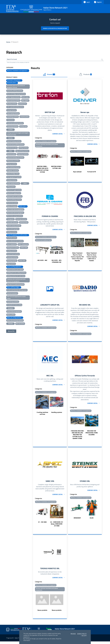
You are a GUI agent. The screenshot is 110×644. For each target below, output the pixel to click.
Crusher (10, 130)
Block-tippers (25, 101)
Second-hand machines (13, 254)
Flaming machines (12, 164)
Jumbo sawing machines (13, 184)
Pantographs (11, 219)
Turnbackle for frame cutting (14, 305)
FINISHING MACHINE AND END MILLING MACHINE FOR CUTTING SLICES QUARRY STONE (77, 436)
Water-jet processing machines (15, 321)
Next (66, 161)
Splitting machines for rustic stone (16, 276)
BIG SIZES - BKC (42, 261)
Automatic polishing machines (15, 91)
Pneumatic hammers (12, 223)
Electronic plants (11, 155)
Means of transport (12, 207)
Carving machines (12, 111)
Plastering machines (21, 219)
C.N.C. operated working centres (15, 107)
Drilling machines (23, 148)
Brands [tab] (49, 75)
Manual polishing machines (14, 200)
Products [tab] (86, 75)
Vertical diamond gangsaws (14, 312)
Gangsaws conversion (13, 171)
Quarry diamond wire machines (15, 241)
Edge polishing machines (22, 151)
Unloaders (10, 309)
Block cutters (25, 98)
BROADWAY (77, 520)
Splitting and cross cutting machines (16, 273)
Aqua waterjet (77, 172)
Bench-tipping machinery (13, 98)
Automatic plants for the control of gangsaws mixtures (16, 87)
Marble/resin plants (12, 203)
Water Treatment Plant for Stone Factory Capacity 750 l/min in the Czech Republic (77, 258)
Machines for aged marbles (14, 190)
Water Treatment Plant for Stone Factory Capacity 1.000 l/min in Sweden (92, 258)
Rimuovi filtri (11, 332)
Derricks (11, 138)
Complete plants (24, 117)
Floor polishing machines (13, 168)
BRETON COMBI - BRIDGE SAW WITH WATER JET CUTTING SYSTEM (42, 170)
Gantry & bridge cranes (13, 174)
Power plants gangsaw (13, 229)
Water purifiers (11, 315)
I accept (84, 636)
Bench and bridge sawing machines (16, 94)
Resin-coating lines (23, 245)
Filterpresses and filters (13, 161)
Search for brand (13, 59)
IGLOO (92, 520)
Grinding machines (12, 181)
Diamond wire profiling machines (15, 145)
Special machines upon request (15, 270)
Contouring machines (12, 127)
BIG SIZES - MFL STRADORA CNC (57, 262)
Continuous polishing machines (15, 124)
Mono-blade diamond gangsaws (15, 210)
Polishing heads (24, 223)
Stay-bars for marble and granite (15, 285)
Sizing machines (11, 264)
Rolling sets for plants (13, 248)
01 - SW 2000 (42, 524)
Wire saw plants (20, 324)
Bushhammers (22, 104)
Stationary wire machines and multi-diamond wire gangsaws (16, 280)
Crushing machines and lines (42, 415)
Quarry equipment (12, 245)
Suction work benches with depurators (17, 290)
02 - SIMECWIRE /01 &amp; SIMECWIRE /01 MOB (57, 526)
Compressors (10, 120)
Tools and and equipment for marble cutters (16, 298)
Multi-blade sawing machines (15, 216)
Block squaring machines (13, 101)
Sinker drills (22, 261)
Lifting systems (11, 187)
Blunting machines (12, 104)
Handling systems (57, 414)
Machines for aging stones (14, 194)
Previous (34, 161)
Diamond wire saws (12, 148)
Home (8, 42)
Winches (10, 324)
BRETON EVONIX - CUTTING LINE (57, 168)
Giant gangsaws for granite (14, 177)
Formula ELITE (92, 172)
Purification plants (12, 238)
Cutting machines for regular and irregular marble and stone (18, 134)
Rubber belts (24, 248)
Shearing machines (12, 261)
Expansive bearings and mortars (15, 158)
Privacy (73, 634)
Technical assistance (12, 294)
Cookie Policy (82, 634)
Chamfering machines (13, 117)
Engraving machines (23, 155)
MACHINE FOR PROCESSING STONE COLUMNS (92, 435)
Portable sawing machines (14, 226)
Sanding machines (12, 251)
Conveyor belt (23, 127)
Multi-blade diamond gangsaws (15, 213)
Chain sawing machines (13, 114)
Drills (10, 151)
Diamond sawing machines (14, 142)
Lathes (25, 184)
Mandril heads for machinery (14, 197)
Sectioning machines (12, 258)
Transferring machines (13, 302)
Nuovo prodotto (42, 613)
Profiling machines (12, 232)
